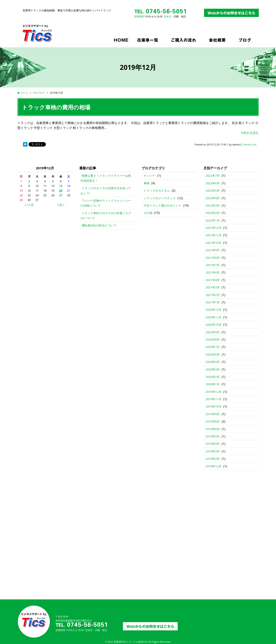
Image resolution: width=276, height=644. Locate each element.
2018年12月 (214, 466)
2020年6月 (213, 354)
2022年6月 (213, 183)
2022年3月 (213, 205)
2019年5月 (213, 436)
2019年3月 (213, 451)
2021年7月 (213, 265)
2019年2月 (213, 459)
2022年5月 (213, 191)
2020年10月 (214, 325)
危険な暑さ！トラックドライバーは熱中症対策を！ (106, 178)
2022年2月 (213, 213)
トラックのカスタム (157, 191)
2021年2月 (213, 295)
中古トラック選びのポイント (163, 205)
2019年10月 (214, 406)
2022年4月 (213, 198)
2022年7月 (213, 176)
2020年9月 (213, 332)
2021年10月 (214, 243)
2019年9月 (213, 414)
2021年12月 (214, 228)
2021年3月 (213, 287)
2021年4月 (213, 280)
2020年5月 (213, 362)
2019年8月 (213, 421)
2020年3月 (213, 369)
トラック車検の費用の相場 (56, 107)
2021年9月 (213, 250)
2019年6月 (213, 429)
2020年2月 (213, 377)
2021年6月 (213, 272)
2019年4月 (213, 444)
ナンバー (150, 176)
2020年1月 (213, 384)
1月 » (61, 205)
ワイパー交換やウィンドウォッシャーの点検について (106, 203)
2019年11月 (214, 399)
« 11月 (29, 205)
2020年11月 (214, 317)
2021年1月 (213, 302)
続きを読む (250, 133)
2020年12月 (214, 310)
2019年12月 (214, 392)
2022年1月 (213, 220)
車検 (147, 183)
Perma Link (250, 144)
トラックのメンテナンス (160, 198)
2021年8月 (213, 258)
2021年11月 (214, 235)
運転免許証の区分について (99, 225)
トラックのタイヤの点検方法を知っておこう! (106, 191)
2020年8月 (213, 340)
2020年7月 (213, 347)
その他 (148, 213)
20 (61, 191)
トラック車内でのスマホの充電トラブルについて (106, 215)
